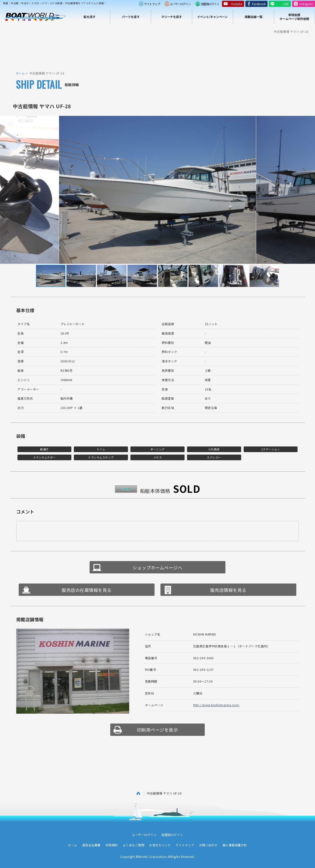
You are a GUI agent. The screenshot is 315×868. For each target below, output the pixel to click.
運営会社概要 (91, 845)
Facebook (259, 4)
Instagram (306, 4)
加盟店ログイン (210, 4)
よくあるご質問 (134, 845)
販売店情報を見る (228, 590)
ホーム (20, 73)
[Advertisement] (157, 52)
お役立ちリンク (160, 845)
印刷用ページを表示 (158, 730)
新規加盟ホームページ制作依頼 (294, 17)
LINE (286, 4)
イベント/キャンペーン (212, 17)
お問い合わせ (208, 845)
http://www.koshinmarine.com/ (216, 705)
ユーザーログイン (180, 4)
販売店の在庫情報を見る (87, 590)
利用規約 (112, 845)
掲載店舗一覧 (253, 17)
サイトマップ (152, 4)
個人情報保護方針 (235, 845)
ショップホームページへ (158, 567)
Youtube (236, 4)
